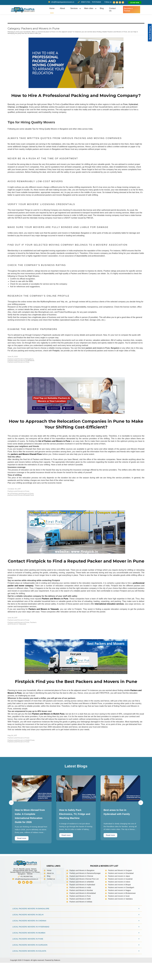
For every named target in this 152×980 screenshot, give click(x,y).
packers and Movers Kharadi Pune (21, 502)
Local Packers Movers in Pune (28, 959)
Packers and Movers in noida (80, 908)
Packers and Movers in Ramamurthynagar (85, 894)
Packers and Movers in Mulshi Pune (48, 734)
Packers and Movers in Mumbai (81, 911)
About (62, 8)
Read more (22, 858)
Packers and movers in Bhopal (119, 905)
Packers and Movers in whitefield (82, 902)
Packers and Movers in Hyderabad (82, 905)
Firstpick (56, 357)
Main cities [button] (88, 8)
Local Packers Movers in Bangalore (31, 929)
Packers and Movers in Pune (18, 368)
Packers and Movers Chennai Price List (84, 899)
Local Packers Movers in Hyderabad (31, 947)
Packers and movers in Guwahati (120, 899)
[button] (150, 33)
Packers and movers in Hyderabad (21, 367)
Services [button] (74, 8)
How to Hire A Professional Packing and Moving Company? (76, 99)
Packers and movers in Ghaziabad (121, 894)
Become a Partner (131, 8)
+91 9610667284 (25, 897)
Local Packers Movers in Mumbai (29, 953)
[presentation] (11, 823)
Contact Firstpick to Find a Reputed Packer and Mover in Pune (76, 572)
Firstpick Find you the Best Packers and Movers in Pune (76, 698)
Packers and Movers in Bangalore (21, 365)
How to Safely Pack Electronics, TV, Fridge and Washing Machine (76, 834)
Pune (125, 111)
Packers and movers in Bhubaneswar (122, 913)
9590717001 (86, 2)
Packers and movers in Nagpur (120, 911)
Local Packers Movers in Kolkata (29, 971)
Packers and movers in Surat (119, 916)
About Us (50, 894)
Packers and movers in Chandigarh (121, 908)
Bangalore (24, 113)
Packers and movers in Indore (119, 902)
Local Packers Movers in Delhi (28, 935)
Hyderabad (133, 111)
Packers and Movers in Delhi (80, 919)
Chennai (11, 113)
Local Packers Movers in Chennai (29, 941)
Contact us (51, 899)
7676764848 (96, 2)
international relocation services (109, 618)
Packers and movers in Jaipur (119, 896)
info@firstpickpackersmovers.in (61, 2)
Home (51, 8)
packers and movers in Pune (98, 355)
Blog (101, 8)
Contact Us (113, 8)
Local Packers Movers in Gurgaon (30, 965)
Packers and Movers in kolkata (81, 922)
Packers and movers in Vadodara (120, 919)
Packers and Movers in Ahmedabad (83, 913)
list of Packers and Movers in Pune (21, 501)
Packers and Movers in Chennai (81, 896)
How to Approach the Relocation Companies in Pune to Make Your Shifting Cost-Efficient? (76, 431)
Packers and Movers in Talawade (22, 637)
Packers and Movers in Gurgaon (120, 891)
